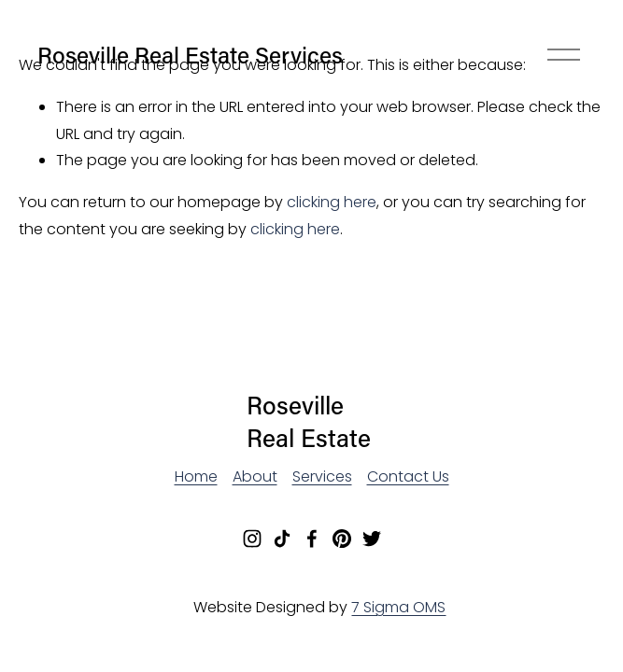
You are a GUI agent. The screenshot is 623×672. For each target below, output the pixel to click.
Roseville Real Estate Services (190, 54)
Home (196, 476)
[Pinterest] (342, 539)
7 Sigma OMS (398, 607)
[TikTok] (282, 539)
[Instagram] (252, 539)
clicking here (332, 202)
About (255, 476)
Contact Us (408, 476)
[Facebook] (312, 539)
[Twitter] (372, 539)
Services (322, 476)
